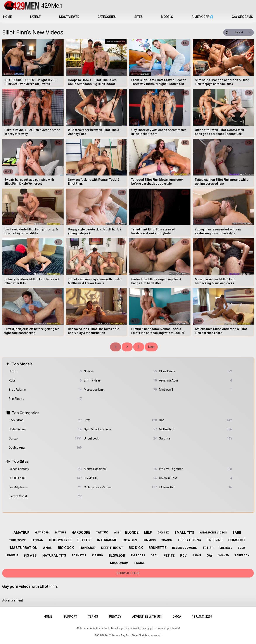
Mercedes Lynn (120, 390)
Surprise (195, 439)
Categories (107, 17)
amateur (22, 533)
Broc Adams (45, 390)
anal (48, 548)
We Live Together (195, 469)
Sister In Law (45, 429)
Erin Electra (45, 399)
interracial (107, 540)
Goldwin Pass (195, 478)
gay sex (163, 532)
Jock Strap (45, 420)
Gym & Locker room (120, 429)
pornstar (79, 555)
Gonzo (45, 439)
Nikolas (120, 371)
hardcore (81, 532)
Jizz (120, 420)
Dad (195, 420)
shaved (223, 555)
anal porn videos (213, 532)
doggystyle (60, 540)
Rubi (45, 381)
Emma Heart (120, 381)
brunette (157, 548)
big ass (30, 555)
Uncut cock (120, 439)
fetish (208, 548)
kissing (97, 555)
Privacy (115, 617)
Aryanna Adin (195, 381)
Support (70, 617)
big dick (136, 548)
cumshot (237, 540)
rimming (150, 540)
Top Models (22, 364)
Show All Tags (128, 573)
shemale (226, 548)
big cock (66, 548)
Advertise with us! (147, 617)
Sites (138, 17)
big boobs (138, 555)
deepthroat (112, 548)
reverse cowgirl (185, 548)
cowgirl (130, 540)
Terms (93, 617)
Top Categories (26, 413)
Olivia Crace (195, 371)
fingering (215, 540)
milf (148, 533)
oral (154, 555)
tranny (167, 540)
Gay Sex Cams (242, 17)
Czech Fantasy (45, 469)
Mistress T (195, 390)
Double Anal (45, 448)
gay (209, 555)
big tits (84, 540)
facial (139, 563)
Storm (45, 371)
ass (117, 533)
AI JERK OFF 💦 (202, 17)
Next (151, 347)
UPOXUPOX (45, 478)
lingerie (12, 555)
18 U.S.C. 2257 (202, 617)
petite (169, 555)
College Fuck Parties (120, 487)
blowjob (117, 556)
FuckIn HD (120, 478)
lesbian (37, 540)
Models (167, 17)
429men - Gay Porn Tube (123, 635)
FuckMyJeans (45, 487)
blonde (132, 532)
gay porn (42, 532)
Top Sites (20, 461)
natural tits (54, 555)
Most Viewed (69, 17)
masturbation (24, 548)
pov (183, 555)
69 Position (195, 429)
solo (241, 548)
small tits (184, 533)
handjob (87, 548)
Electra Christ (45, 496)
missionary (119, 563)
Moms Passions (120, 469)
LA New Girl (195, 487)
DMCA (177, 617)
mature (61, 533)
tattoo (102, 532)
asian (197, 555)
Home (7, 17)
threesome (17, 540)
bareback (242, 555)
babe (237, 533)
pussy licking (190, 540)
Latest (35, 17)
